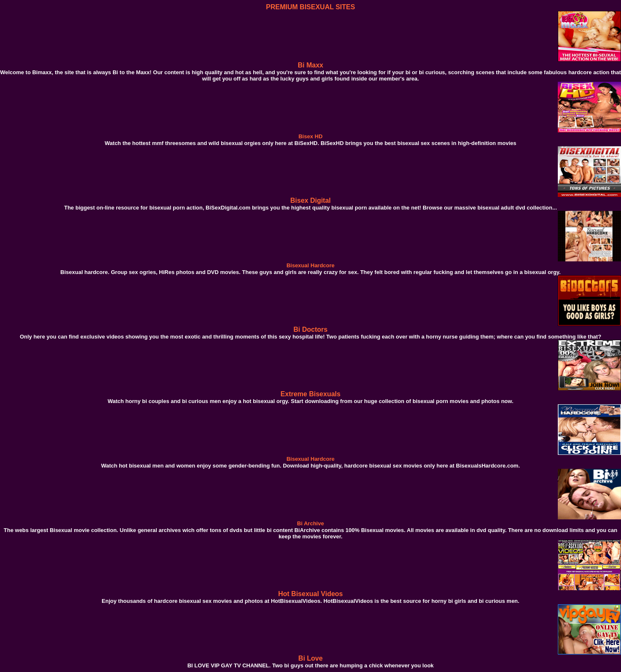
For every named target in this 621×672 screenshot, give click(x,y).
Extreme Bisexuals (310, 394)
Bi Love (310, 658)
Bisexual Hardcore (310, 265)
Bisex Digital (310, 200)
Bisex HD (310, 136)
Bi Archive (310, 523)
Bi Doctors (311, 329)
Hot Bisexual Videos (310, 594)
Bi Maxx (310, 65)
